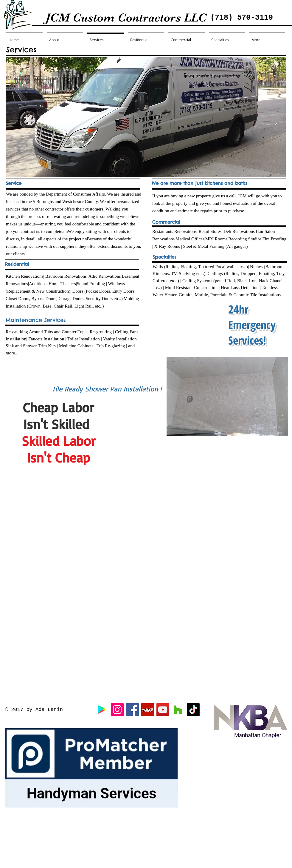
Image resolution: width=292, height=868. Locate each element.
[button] (227, 396)
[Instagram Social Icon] (117, 710)
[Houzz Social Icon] (178, 710)
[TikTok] (193, 710)
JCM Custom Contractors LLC (108, 18)
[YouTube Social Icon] (163, 710)
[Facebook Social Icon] (132, 710)
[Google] (102, 710)
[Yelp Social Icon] (148, 710)
